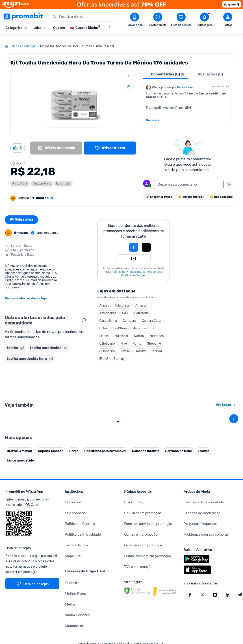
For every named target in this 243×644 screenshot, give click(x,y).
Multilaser (121, 331)
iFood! (104, 353)
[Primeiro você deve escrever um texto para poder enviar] (229, 179)
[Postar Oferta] (158, 20)
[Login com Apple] (146, 242)
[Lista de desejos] (110, 143)
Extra (103, 323)
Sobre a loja (22, 214)
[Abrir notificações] (204, 20)
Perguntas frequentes (201, 617)
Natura (139, 331)
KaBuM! (141, 346)
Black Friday (134, 596)
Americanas (108, 308)
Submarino (107, 346)
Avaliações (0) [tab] (210, 69)
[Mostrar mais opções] (109, 28)
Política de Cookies (133, 270)
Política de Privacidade (127, 266)
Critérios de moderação (202, 606)
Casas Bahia (108, 315)
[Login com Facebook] (134, 242)
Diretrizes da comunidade (204, 596)
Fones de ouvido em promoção (148, 617)
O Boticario (107, 338)
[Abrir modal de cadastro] (228, 20)
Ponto (137, 338)
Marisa (104, 331)
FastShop (120, 323)
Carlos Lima (185, 82)
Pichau (157, 346)
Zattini (125, 346)
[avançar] (234, 463)
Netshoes (157, 331)
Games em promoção (141, 628)
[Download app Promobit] (135, 20)
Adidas (104, 300)
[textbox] (189, 179)
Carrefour (141, 308)
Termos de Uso (152, 266)
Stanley (119, 353)
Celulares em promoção (143, 606)
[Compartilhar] (129, 81)
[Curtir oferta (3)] (18, 143)
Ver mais (153, 115)
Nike (124, 338)
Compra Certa (152, 315)
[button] (118, 242)
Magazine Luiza (143, 323)
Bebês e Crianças (26, 41)
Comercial (73, 596)
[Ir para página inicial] (8, 41)
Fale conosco (75, 606)
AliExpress (122, 300)
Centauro (129, 315)
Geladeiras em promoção (144, 639)
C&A (125, 308)
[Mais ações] (129, 71)
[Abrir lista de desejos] (181, 20)
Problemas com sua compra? (206, 628)
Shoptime (154, 338)
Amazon (141, 300)
